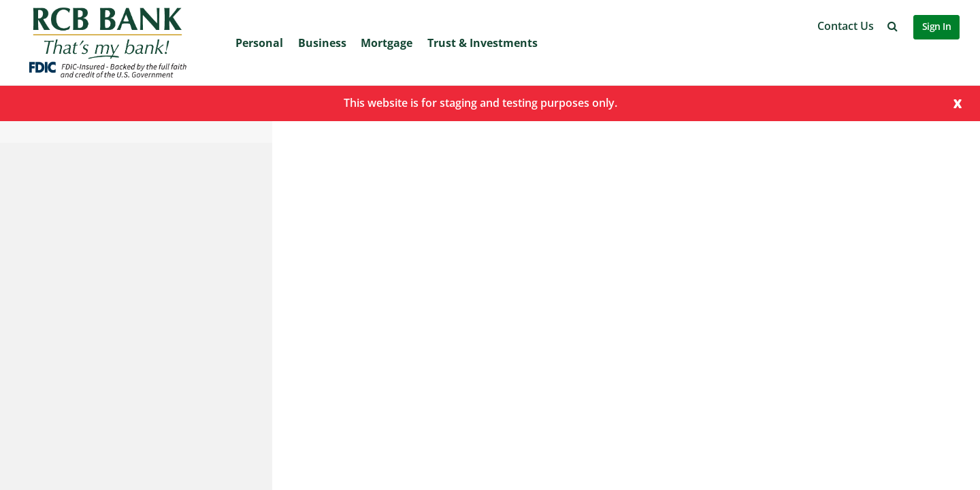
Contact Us (846, 26)
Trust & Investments (483, 43)
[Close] (958, 102)
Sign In (937, 26)
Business (322, 43)
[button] (893, 26)
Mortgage (387, 43)
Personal (259, 43)
